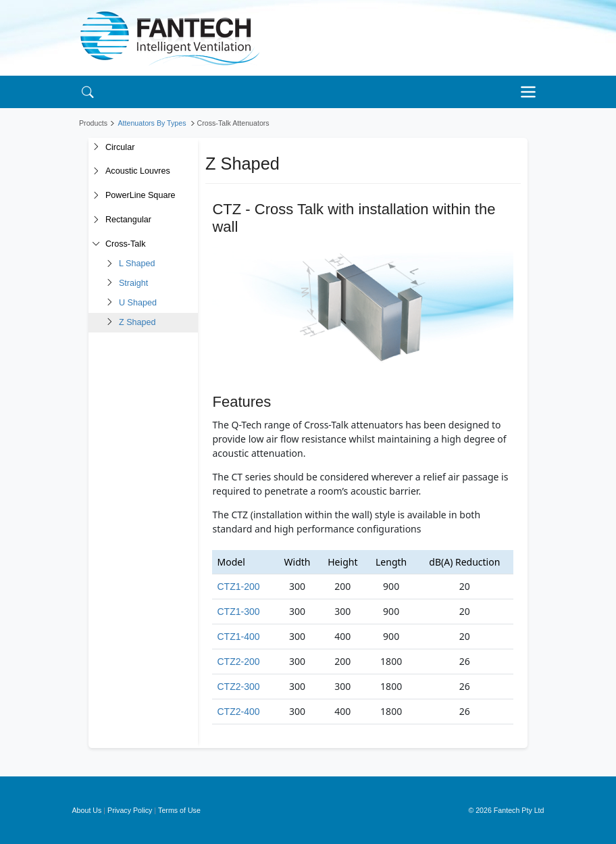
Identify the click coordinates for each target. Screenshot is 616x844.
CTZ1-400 (238, 637)
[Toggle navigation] (532, 92)
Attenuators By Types (152, 123)
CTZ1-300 (238, 612)
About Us (87, 810)
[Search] (87, 92)
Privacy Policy (130, 810)
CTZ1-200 (238, 587)
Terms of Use (179, 810)
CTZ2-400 (238, 712)
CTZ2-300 (238, 687)
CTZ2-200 (238, 662)
